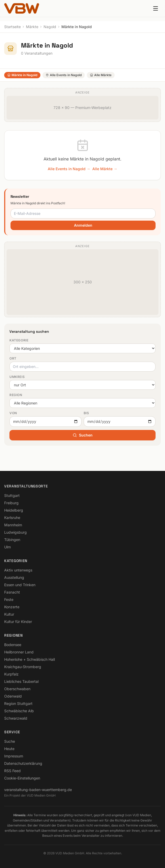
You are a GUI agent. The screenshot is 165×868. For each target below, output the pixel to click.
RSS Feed (12, 771)
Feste (9, 599)
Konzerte (12, 607)
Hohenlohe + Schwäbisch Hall (30, 659)
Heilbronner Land (19, 652)
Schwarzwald (16, 718)
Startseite (12, 27)
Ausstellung (14, 577)
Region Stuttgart (18, 703)
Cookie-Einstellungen (22, 778)
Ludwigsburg (15, 532)
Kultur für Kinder (18, 622)
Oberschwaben (17, 689)
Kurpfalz (11, 674)
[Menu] (156, 8)
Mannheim (13, 525)
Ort (13, 358)
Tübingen (12, 540)
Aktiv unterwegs (18, 570)
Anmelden (83, 225)
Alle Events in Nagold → (69, 169)
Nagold (50, 27)
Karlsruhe (12, 518)
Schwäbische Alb (19, 711)
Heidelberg (14, 510)
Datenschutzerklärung (23, 763)
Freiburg (11, 503)
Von (13, 413)
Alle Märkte (101, 75)
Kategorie (19, 340)
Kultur (9, 614)
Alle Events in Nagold (64, 75)
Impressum (14, 756)
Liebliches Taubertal (21, 681)
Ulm (7, 547)
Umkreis (17, 377)
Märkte (32, 27)
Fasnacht (12, 592)
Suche (10, 741)
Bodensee (13, 645)
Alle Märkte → (105, 169)
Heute (9, 749)
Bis (86, 413)
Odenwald (13, 696)
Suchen (83, 435)
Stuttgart (12, 495)
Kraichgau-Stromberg (23, 667)
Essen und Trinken (20, 585)
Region (16, 395)
